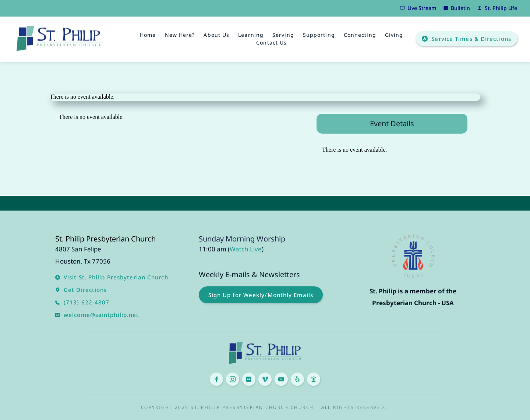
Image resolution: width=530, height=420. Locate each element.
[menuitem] (148, 35)
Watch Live (246, 249)
